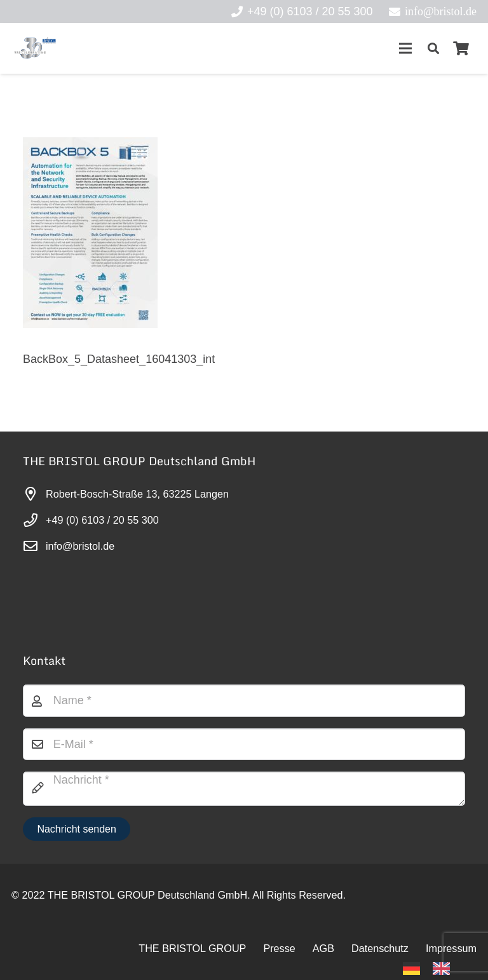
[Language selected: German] (433, 968)
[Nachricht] (244, 789)
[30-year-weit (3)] (35, 48)
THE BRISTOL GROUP (192, 948)
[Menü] (405, 48)
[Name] (244, 700)
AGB (323, 948)
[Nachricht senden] (77, 829)
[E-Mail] (244, 744)
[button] (433, 48)
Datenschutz (380, 948)
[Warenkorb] (461, 48)
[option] (444, 969)
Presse (279, 948)
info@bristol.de (80, 546)
